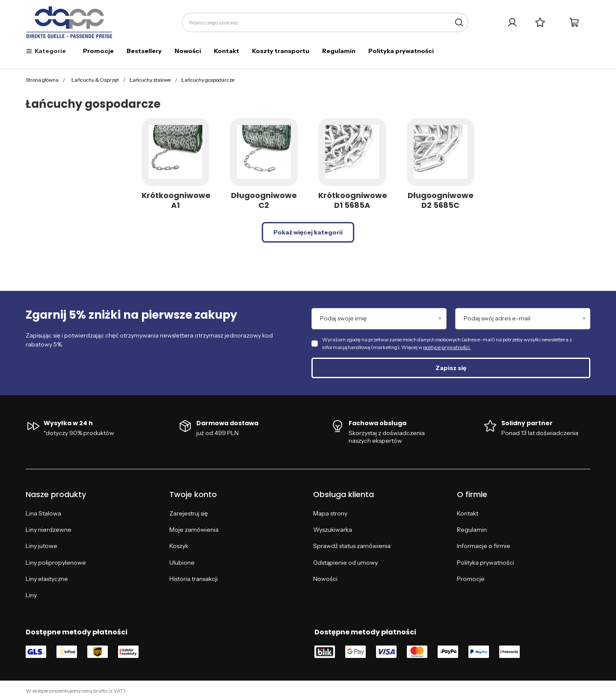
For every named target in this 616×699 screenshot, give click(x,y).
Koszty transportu (281, 51)
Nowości (188, 51)
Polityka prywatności (401, 51)
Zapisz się (451, 368)
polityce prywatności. (447, 347)
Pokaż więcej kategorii (308, 232)
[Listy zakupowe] (540, 22)
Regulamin (339, 51)
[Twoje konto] (512, 22)
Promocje (98, 51)
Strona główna (42, 80)
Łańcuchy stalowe (150, 80)
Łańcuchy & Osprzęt (95, 80)
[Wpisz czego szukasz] (325, 22)
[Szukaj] (459, 22)
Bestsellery (144, 51)
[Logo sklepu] (70, 23)
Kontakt (227, 51)
